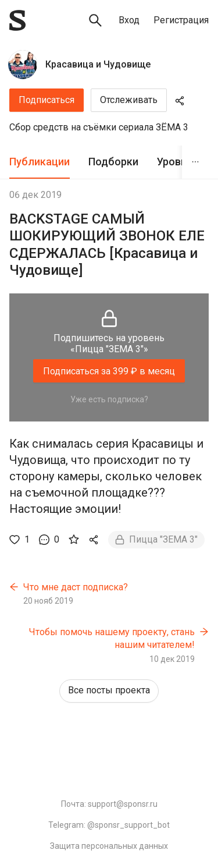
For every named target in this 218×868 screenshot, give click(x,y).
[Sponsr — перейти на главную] (17, 20)
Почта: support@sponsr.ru (109, 804)
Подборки (113, 162)
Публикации (40, 162)
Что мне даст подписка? (76, 587)
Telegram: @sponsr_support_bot (109, 825)
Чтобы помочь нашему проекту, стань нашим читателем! (112, 638)
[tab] (40, 162)
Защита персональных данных (109, 846)
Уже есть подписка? (109, 399)
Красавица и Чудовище (98, 64)
